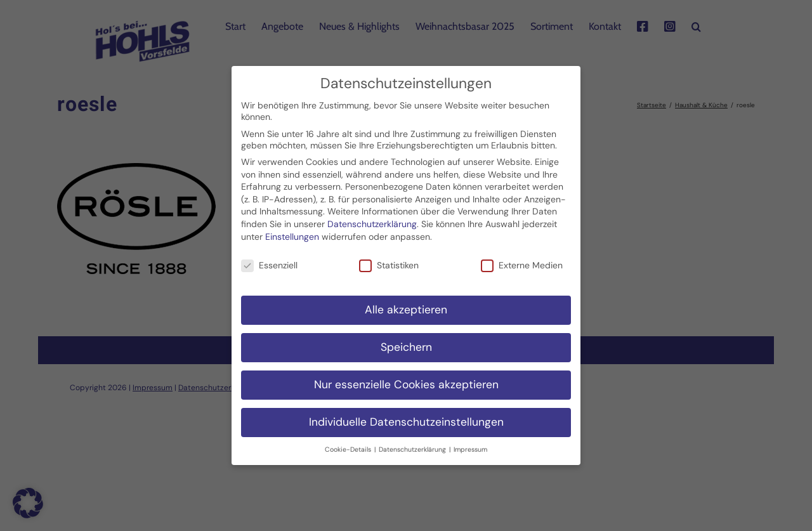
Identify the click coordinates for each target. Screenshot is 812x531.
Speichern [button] (406, 342)
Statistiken (389, 260)
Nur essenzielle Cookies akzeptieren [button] (406, 379)
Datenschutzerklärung (372, 219)
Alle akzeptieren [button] (406, 305)
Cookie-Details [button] (349, 444)
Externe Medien (522, 260)
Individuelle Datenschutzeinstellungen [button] (406, 417)
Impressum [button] (470, 444)
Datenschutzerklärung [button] (413, 444)
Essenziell (269, 260)
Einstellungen (292, 231)
